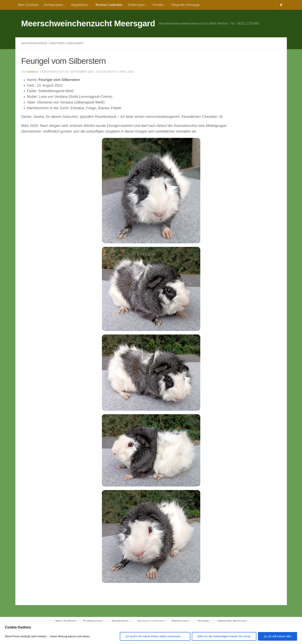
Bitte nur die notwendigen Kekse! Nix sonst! (224, 636)
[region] (151, 633)
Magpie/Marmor (35, 43)
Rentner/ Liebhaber (109, 5)
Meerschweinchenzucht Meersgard (88, 23)
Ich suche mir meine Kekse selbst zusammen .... (155, 636)
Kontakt (158, 5)
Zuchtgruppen (54, 5)
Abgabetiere (79, 5)
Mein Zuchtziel (28, 5)
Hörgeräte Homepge (185, 5)
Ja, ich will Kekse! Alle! (278, 636)
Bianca (33, 72)
